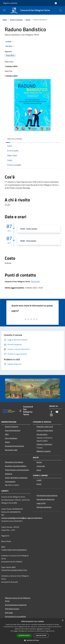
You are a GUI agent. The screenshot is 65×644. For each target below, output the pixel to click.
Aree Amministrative (13, 430)
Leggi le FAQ (41, 503)
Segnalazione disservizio (45, 499)
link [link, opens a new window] (53, 631)
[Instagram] (51, 415)
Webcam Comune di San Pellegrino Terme (18, 599)
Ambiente (9, 474)
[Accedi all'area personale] (56, 3)
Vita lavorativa (42, 434)
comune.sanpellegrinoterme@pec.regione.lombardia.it (22, 518)
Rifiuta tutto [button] (41, 636)
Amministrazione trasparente (16, 605)
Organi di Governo (12, 427)
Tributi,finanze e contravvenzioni (17, 470)
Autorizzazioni (10, 481)
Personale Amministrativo (14, 446)
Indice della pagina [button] (15, 139)
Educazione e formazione (14, 462)
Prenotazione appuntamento (47, 495)
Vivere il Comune (16, 20)
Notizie (39, 462)
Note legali (9, 613)
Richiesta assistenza (44, 507)
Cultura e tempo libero (45, 430)
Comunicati (41, 466)
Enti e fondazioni (11, 438)
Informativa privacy (12, 609)
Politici (7, 442)
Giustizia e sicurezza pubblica (16, 466)
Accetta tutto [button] (24, 636)
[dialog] (32, 631)
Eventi (28, 20)
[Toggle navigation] (4, 10)
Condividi (10, 42)
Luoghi (39, 480)
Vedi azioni (10, 46)
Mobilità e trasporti (44, 451)
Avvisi (39, 470)
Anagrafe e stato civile (45, 427)
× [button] (63, 621)
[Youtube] (57, 412)
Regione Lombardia (10, 3)
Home (5, 20)
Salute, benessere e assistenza (16, 478)
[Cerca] (60, 10)
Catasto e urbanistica (44, 444)
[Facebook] (51, 412)
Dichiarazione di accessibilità (15, 616)
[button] (32, 640)
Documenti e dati (11, 450)
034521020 (35, 282)
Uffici (7, 434)
